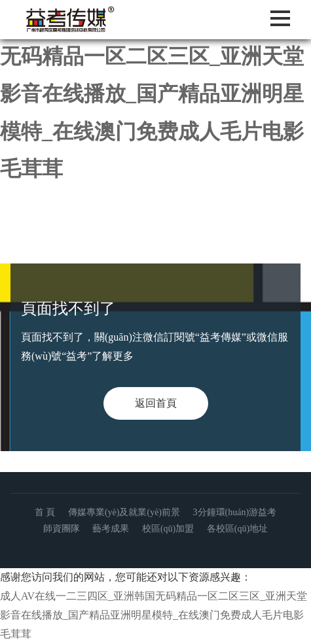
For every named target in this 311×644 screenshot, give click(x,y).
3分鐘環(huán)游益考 (235, 512)
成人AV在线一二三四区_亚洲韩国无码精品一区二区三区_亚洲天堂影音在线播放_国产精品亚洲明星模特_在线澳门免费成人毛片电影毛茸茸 (155, 93)
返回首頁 (156, 403)
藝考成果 (111, 529)
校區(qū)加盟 (168, 529)
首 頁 (45, 512)
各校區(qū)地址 (237, 529)
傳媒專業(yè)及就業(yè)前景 (124, 512)
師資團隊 (62, 529)
